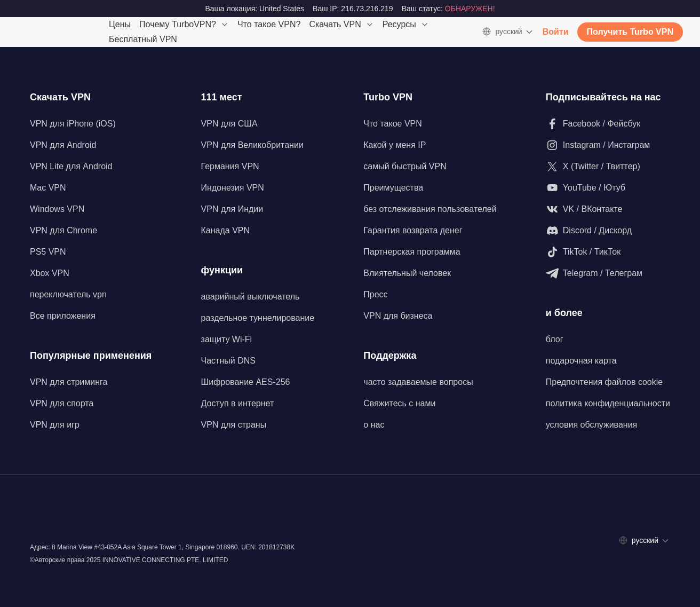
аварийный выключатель (250, 297)
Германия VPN (230, 166)
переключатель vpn (68, 294)
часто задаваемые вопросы (418, 382)
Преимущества (393, 188)
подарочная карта (581, 361)
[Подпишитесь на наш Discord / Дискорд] (608, 231)
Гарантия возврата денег (413, 230)
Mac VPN (48, 188)
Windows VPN (57, 209)
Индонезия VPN (233, 188)
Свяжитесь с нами (399, 403)
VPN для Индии (232, 209)
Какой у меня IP (395, 145)
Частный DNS (228, 361)
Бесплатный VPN (143, 39)
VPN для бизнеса (398, 316)
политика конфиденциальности (608, 403)
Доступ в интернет (238, 403)
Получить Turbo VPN (630, 32)
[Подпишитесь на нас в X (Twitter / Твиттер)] (608, 167)
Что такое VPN (393, 124)
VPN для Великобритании (252, 145)
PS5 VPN (48, 252)
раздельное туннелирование (258, 318)
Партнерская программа (412, 252)
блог (555, 339)
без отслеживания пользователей (430, 209)
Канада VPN (226, 230)
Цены (120, 24)
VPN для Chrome (63, 230)
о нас (374, 425)
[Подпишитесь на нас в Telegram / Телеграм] (608, 273)
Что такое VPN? (269, 24)
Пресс (375, 294)
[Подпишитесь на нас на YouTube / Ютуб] (608, 188)
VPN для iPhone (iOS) (73, 124)
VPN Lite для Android (71, 166)
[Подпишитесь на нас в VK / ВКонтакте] (608, 209)
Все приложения (63, 316)
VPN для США (229, 124)
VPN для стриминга (69, 382)
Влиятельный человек (407, 273)
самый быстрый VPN (405, 166)
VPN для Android (63, 145)
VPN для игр (55, 425)
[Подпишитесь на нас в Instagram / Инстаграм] (608, 145)
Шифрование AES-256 (246, 382)
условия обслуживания (591, 425)
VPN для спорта (62, 403)
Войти (556, 32)
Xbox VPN (50, 273)
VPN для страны (234, 425)
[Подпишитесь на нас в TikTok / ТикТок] (608, 252)
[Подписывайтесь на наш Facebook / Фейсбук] (608, 124)
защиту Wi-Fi (227, 339)
